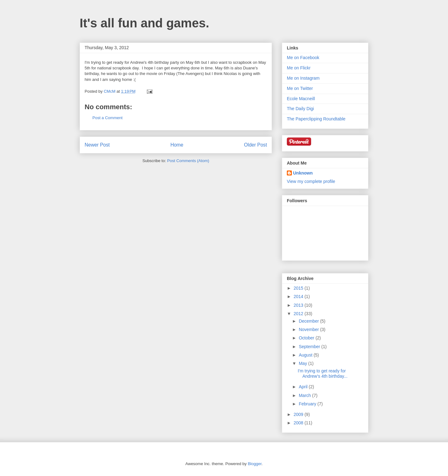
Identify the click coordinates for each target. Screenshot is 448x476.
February (308, 404)
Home (177, 145)
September (310, 347)
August (306, 355)
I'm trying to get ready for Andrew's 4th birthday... (323, 373)
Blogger (254, 464)
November (309, 329)
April (304, 387)
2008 (299, 423)
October (307, 338)
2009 (299, 414)
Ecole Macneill (301, 99)
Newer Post (97, 145)
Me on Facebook (303, 58)
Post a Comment (107, 118)
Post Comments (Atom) (188, 161)
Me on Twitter (300, 88)
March (305, 395)
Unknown (303, 173)
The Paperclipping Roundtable (316, 119)
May (303, 363)
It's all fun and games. (144, 23)
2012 (299, 314)
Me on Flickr (299, 68)
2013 (299, 305)
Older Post (255, 145)
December (309, 321)
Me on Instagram (303, 78)
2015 (299, 288)
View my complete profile (311, 181)
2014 (299, 296)
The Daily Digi (300, 109)
